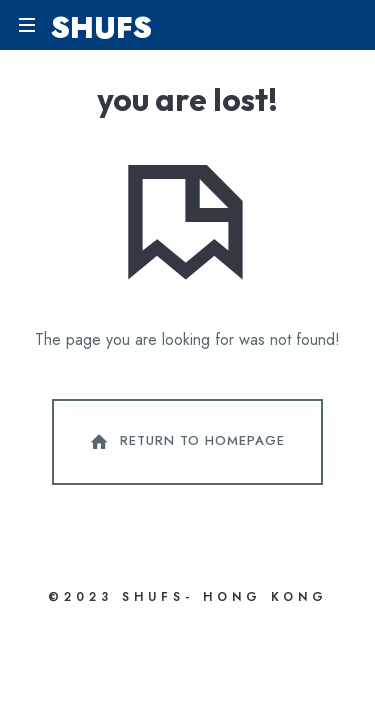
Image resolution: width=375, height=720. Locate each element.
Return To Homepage (186, 442)
